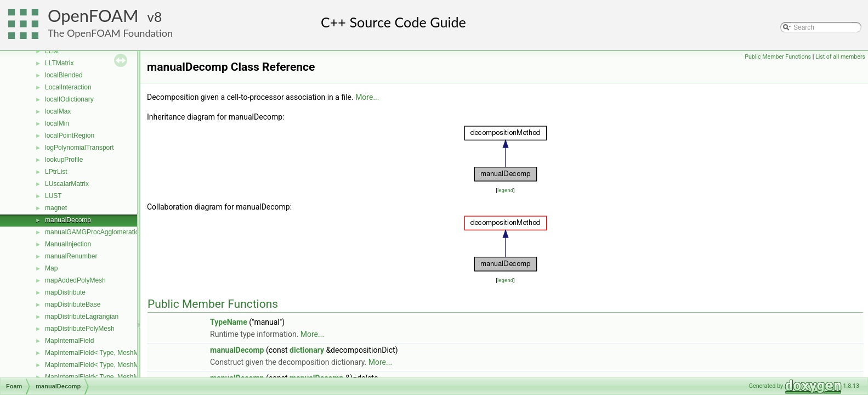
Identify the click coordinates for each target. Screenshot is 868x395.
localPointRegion (70, 136)
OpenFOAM (93, 16)
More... (367, 97)
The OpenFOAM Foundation (110, 33)
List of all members (840, 57)
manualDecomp (68, 220)
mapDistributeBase (73, 304)
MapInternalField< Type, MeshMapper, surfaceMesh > (124, 365)
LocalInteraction (68, 87)
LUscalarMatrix (67, 184)
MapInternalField (69, 341)
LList (52, 51)
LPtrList (56, 172)
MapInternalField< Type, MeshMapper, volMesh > (117, 377)
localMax (58, 111)
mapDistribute (65, 292)
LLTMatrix (59, 63)
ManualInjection (68, 244)
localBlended (64, 75)
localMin (57, 123)
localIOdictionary (69, 99)
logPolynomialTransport (80, 148)
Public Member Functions (778, 57)
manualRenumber (71, 256)
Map (51, 268)
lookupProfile (64, 160)
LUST (53, 196)
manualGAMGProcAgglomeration (94, 232)
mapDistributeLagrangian (82, 317)
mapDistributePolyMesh (80, 329)
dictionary (307, 350)
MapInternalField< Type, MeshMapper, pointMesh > (120, 353)
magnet (56, 208)
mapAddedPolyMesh (75, 280)
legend (505, 190)
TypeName (229, 322)
